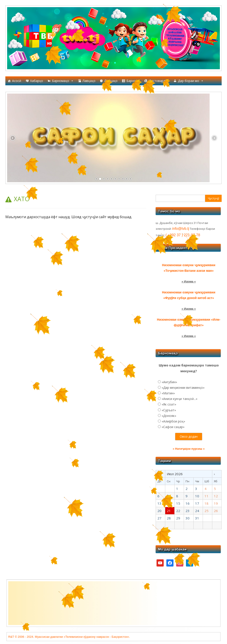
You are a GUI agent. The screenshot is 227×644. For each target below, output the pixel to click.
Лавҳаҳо (89, 81)
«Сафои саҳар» (173, 427)
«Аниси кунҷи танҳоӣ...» (180, 399)
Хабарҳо (37, 81)
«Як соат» (169, 404)
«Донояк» (169, 416)
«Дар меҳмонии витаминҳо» (183, 388)
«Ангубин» (169, 382)
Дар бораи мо (191, 81)
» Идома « (189, 281)
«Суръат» (169, 410)
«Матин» (168, 393)
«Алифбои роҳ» (173, 421)
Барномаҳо (63, 81)
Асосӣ (17, 81)
